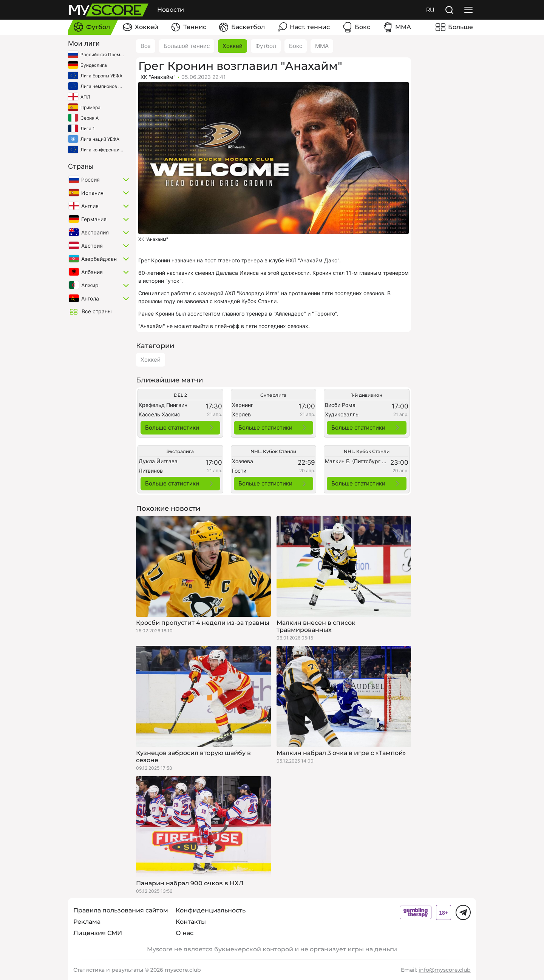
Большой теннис (187, 46)
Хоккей (233, 46)
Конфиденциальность (211, 910)
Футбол (266, 46)
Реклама (87, 922)
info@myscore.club (445, 970)
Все (146, 46)
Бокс (296, 46)
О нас (185, 933)
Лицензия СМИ (98, 933)
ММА (322, 46)
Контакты (191, 922)
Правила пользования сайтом (121, 910)
